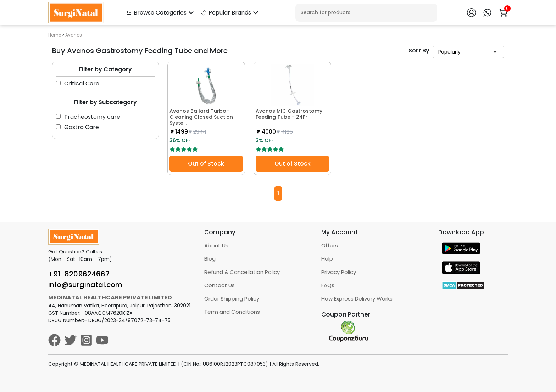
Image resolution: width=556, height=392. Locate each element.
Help (327, 259)
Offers (330, 245)
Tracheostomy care (88, 117)
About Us (216, 245)
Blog (210, 259)
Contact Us (219, 285)
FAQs (328, 285)
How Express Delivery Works (357, 299)
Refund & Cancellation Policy (242, 272)
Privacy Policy (339, 272)
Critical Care (78, 83)
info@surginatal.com (85, 285)
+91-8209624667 (79, 274)
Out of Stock (206, 164)
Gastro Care (77, 127)
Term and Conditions (232, 312)
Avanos (74, 35)
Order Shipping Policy (232, 299)
